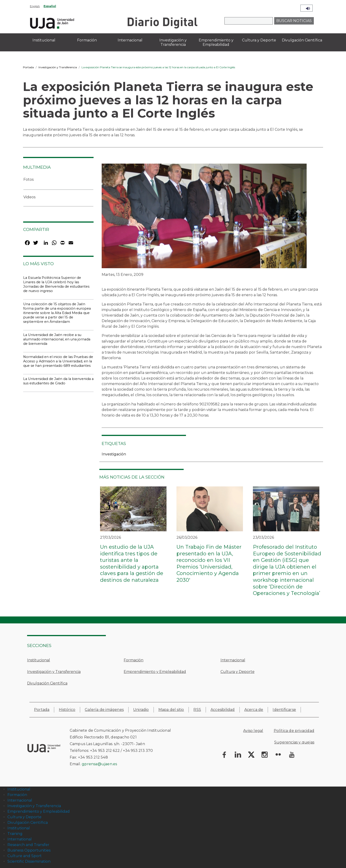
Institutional (19, 828)
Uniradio (141, 710)
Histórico (67, 710)
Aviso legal (253, 731)
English (35, 6)
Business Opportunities (29, 850)
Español (50, 6)
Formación (134, 660)
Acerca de (254, 710)
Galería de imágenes (104, 710)
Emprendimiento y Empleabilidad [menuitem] (216, 42)
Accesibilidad (223, 710)
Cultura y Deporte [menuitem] (259, 40)
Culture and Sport (25, 856)
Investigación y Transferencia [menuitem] (173, 42)
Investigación (114, 454)
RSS (197, 710)
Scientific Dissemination (29, 861)
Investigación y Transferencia (58, 67)
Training (15, 834)
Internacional (233, 660)
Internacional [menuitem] (130, 40)
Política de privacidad (294, 731)
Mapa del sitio (171, 710)
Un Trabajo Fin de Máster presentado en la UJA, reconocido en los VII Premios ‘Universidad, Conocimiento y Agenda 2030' (209, 563)
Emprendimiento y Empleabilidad (155, 672)
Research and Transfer (28, 845)
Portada (28, 67)
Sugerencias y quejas (294, 742)
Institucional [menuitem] (44, 40)
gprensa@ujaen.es (99, 764)
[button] (204, 217)
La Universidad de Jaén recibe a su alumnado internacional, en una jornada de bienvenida (57, 339)
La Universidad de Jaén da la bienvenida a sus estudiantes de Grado (58, 381)
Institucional (39, 660)
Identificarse (284, 710)
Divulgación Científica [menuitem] (302, 40)
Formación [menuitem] (87, 40)
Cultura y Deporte (237, 672)
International (20, 839)
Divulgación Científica (47, 683)
